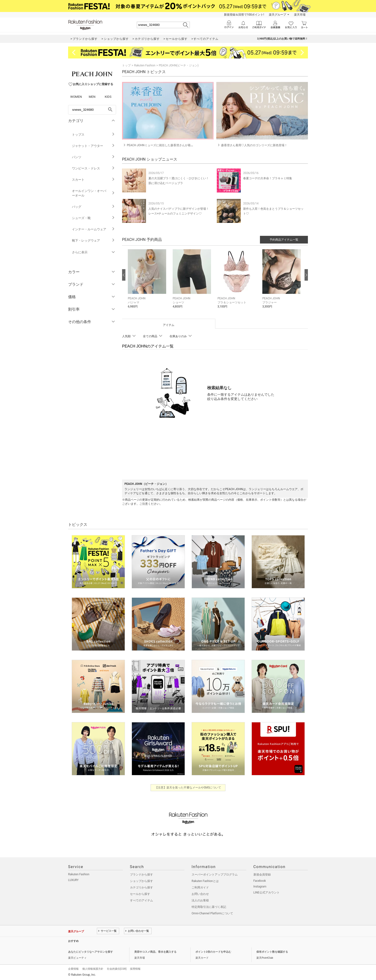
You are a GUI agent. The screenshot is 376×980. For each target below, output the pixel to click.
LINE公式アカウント (267, 893)
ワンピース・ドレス (93, 168)
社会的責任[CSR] (117, 969)
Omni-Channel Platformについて (212, 913)
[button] (148, 282)
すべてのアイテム (141, 900)
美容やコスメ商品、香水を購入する (155, 952)
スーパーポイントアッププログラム (215, 875)
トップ (126, 65)
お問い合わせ (200, 894)
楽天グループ (277, 15)
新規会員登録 (262, 875)
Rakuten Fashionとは (205, 881)
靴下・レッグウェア (93, 241)
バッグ (93, 207)
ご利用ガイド (200, 887)
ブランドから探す (141, 875)
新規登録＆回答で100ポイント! (244, 15)
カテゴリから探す (141, 887)
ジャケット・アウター (93, 146)
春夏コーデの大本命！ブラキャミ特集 (268, 178)
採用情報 (135, 969)
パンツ (93, 157)
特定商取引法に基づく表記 (209, 907)
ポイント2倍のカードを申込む (213, 952)
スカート (93, 180)
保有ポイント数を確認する (272, 952)
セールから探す (140, 894)
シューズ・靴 (93, 218)
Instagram (260, 887)
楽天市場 (300, 15)
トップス (93, 135)
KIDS (108, 97)
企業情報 (73, 969)
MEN (92, 97)
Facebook (260, 881)
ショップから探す (141, 881)
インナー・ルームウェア (93, 229)
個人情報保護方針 (93, 969)
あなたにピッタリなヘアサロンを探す (91, 952)
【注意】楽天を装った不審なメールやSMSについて (188, 788)
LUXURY (73, 880)
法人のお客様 (200, 900)
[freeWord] (92, 110)
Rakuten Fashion (145, 65)
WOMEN (76, 97)
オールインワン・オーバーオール (93, 193)
